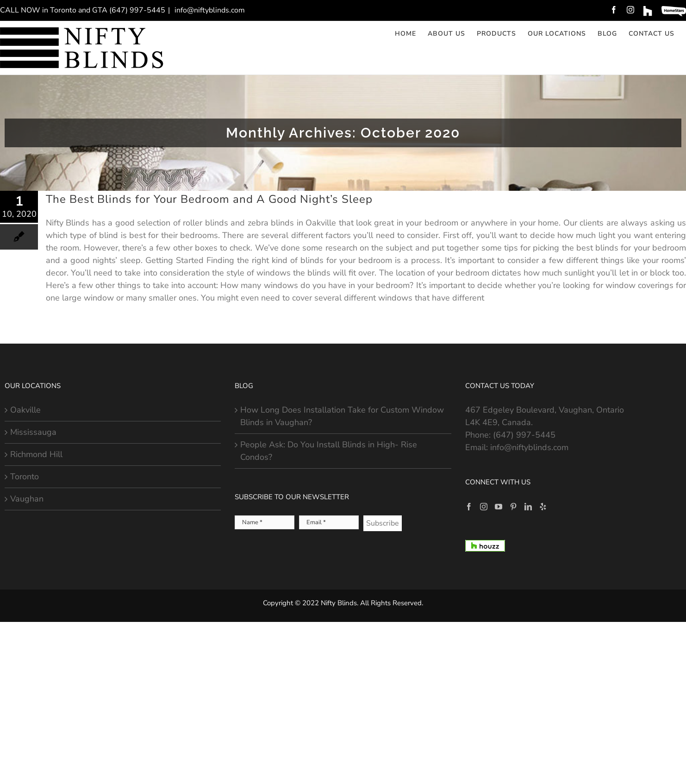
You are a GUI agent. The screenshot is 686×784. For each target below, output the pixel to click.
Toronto (25, 477)
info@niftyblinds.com (209, 10)
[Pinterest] (513, 507)
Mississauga (33, 432)
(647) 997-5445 (524, 435)
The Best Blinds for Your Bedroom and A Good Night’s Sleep (209, 199)
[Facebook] (469, 507)
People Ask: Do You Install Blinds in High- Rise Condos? (329, 451)
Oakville (25, 410)
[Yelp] (543, 507)
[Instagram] (484, 507)
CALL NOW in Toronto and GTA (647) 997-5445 (83, 10)
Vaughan (27, 499)
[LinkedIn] (528, 507)
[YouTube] (499, 507)
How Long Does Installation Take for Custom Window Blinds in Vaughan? (342, 416)
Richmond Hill (36, 454)
